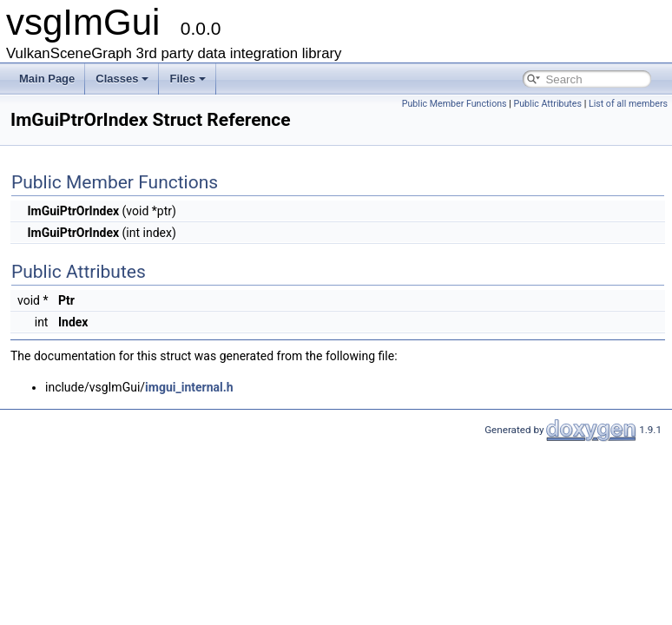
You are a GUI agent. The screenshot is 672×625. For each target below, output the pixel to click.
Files (188, 79)
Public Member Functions (455, 104)
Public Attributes (547, 104)
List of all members (628, 104)
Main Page (47, 79)
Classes (122, 79)
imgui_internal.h (189, 387)
